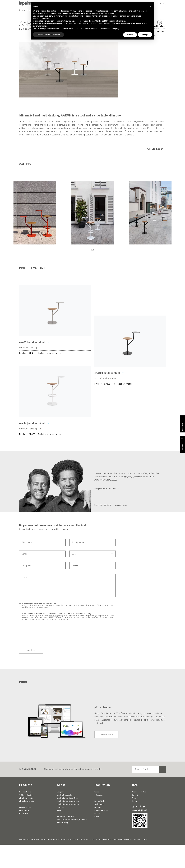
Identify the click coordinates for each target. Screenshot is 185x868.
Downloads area (25, 837)
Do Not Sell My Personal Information (110, 21)
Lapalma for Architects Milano (68, 828)
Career (134, 831)
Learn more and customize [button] (48, 35)
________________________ (27, 834)
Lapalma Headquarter (65, 825)
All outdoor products (26, 831)
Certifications (24, 840)
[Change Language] (160, 4)
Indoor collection (25, 822)
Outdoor (97, 843)
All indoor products (26, 828)
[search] (164, 3)
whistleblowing (62, 852)
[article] (55, 355)
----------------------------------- (101, 828)
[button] (151, 6)
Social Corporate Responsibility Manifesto (72, 849)
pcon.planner (24, 843)
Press (134, 828)
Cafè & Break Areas (101, 840)
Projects (97, 822)
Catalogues (99, 825)
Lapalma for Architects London (68, 831)
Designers (61, 837)
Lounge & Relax (100, 831)
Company (60, 822)
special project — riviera (65, 846)
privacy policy (53, 635)
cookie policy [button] (109, 13)
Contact (135, 825)
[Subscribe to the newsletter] (162, 799)
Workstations (99, 834)
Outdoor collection (26, 825)
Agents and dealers (139, 822)
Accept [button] (145, 35)
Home (97, 846)
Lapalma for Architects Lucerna (68, 834)
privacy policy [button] (41, 26)
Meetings (98, 837)
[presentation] (39, 660)
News (59, 840)
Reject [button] (130, 35)
